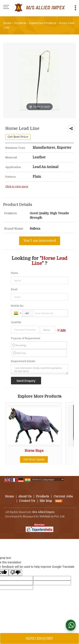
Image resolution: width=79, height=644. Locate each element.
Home (7, 23)
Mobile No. (17, 306)
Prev (11, 434)
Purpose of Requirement (26, 338)
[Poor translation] (15, 572)
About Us (25, 496)
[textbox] (48, 330)
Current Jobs (63, 496)
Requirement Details (23, 361)
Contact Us (27, 501)
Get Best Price (18, 137)
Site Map (46, 501)
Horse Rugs (34, 451)
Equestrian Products (43, 23)
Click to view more (17, 187)
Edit (61, 330)
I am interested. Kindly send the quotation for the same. (39, 369)
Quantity (16, 322)
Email (14, 289)
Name (15, 273)
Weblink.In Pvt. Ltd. (52, 517)
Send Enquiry (39, 638)
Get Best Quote (34, 459)
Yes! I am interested (40, 241)
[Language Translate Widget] (48, 479)
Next (68, 434)
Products (20, 23)
